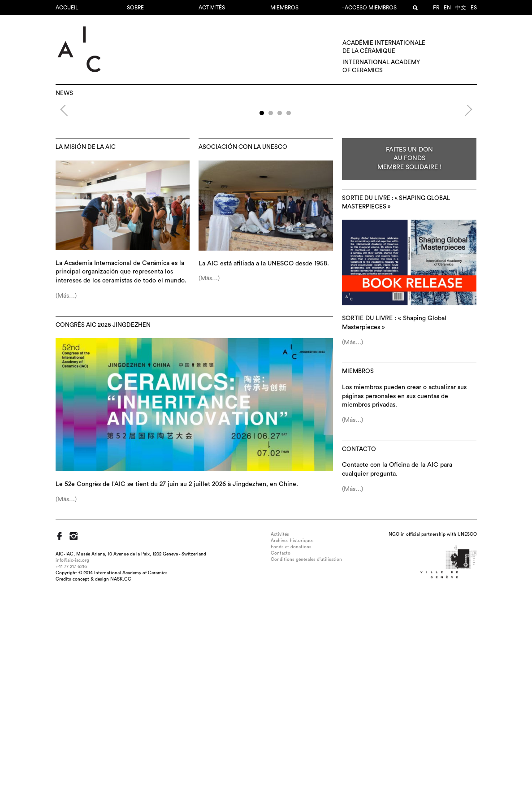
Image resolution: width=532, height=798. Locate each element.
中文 (461, 8)
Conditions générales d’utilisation (306, 761)
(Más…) (66, 498)
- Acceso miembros (369, 8)
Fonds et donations (291, 749)
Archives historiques (292, 742)
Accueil (67, 8)
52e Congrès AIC (266, 170)
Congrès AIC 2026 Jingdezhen (103, 527)
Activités (212, 8)
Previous (67, 214)
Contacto (359, 651)
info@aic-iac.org (72, 762)
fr (436, 8)
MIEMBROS (284, 8)
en (447, 8)
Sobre (135, 8)
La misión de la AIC (86, 349)
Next (463, 214)
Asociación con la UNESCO (243, 349)
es (474, 8)
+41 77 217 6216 (71, 768)
